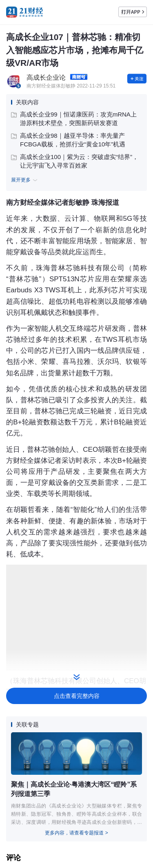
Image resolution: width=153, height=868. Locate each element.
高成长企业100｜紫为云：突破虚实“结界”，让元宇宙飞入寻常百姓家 (75, 161)
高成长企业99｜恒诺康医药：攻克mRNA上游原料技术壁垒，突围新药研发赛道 (74, 119)
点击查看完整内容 (77, 696)
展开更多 (25, 180)
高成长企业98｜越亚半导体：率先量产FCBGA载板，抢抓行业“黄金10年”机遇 (68, 140)
